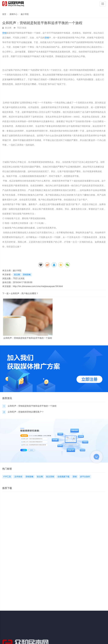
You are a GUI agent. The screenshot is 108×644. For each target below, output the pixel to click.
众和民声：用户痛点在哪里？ (25, 293)
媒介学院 (25, 14)
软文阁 (17, 275)
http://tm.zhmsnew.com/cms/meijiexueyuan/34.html (38, 286)
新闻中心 (13, 14)
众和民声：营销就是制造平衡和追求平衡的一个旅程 (28, 338)
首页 (4, 14)
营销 (4, 33)
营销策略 (27, 275)
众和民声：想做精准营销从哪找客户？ (26, 412)
